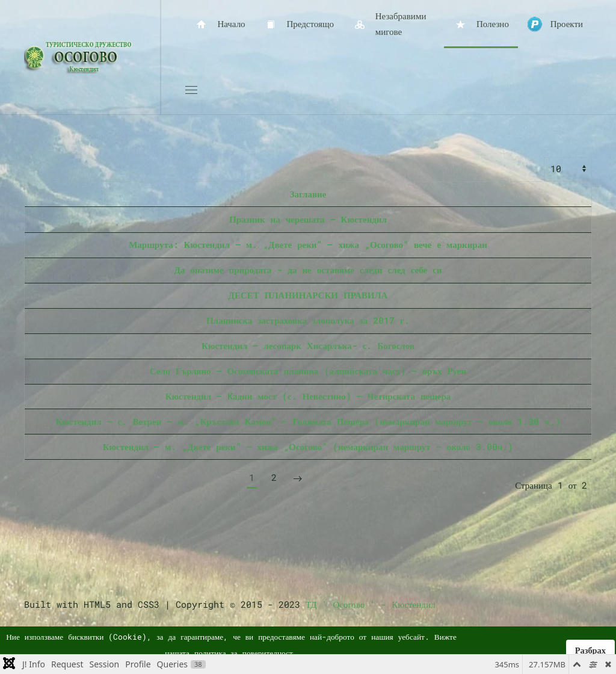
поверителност (268, 653)
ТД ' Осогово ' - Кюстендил (370, 604)
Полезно (481, 24)
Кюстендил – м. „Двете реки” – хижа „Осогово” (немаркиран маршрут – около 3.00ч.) (308, 447)
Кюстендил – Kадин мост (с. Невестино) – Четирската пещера (308, 396)
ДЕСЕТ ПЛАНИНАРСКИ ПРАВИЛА (308, 295)
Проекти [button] (555, 24)
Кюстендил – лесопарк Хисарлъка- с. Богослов (308, 345)
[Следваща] (298, 479)
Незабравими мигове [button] (389, 23)
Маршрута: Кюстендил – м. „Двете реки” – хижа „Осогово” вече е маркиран (308, 244)
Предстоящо (299, 24)
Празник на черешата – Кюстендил (308, 219)
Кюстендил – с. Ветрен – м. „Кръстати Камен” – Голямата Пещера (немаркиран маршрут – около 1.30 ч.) (308, 421)
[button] (191, 90)
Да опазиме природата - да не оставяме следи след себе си (308, 270)
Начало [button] (220, 24)
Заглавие (308, 194)
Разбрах (590, 650)
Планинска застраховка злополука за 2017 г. (308, 320)
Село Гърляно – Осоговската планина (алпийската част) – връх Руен (308, 371)
